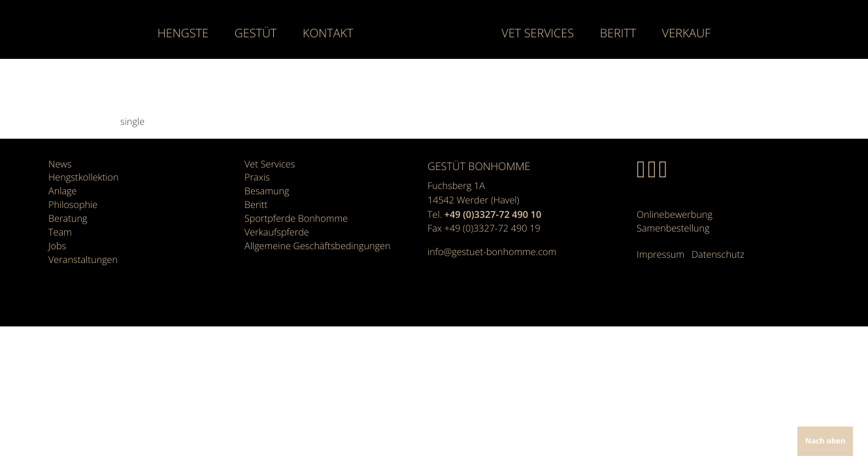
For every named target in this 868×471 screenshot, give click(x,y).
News (60, 165)
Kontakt (328, 34)
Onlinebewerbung (675, 215)
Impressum (660, 255)
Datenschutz (718, 255)
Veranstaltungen (83, 260)
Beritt (618, 34)
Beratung (68, 219)
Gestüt (256, 34)
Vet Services (538, 34)
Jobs (57, 246)
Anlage (62, 191)
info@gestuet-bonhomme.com (492, 252)
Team (60, 233)
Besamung (267, 191)
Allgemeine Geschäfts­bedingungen (317, 246)
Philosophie (73, 205)
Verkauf (686, 34)
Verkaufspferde (277, 233)
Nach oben (826, 441)
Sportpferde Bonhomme (296, 219)
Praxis (257, 178)
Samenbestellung (673, 229)
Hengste (183, 34)
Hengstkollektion (84, 178)
